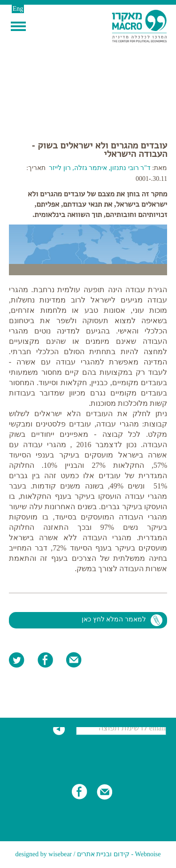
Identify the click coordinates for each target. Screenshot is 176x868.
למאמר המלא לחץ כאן (114, 619)
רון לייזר (60, 168)
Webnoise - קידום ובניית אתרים (119, 854)
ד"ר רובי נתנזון (131, 168)
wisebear (60, 854)
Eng (18, 9)
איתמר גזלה (91, 168)
